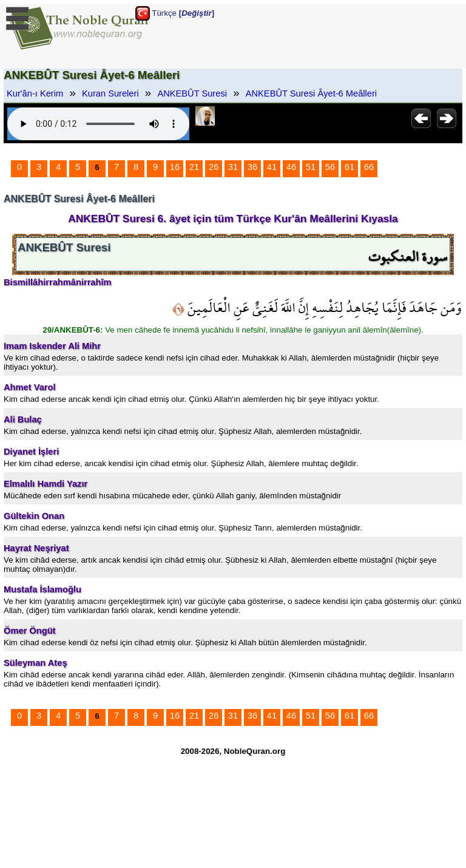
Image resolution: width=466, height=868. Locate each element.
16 (175, 167)
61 (349, 167)
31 (233, 167)
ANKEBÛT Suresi (192, 93)
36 (252, 167)
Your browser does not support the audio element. (98, 124)
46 (291, 167)
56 (330, 167)
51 (311, 167)
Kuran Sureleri (110, 93)
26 (214, 167)
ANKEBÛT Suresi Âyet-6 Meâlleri (311, 93)
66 (369, 167)
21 (194, 167)
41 (272, 167)
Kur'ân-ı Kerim (35, 93)
